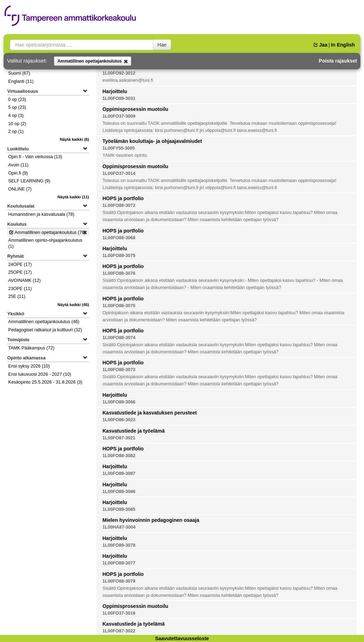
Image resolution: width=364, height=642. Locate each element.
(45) (73, 305)
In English (343, 45)
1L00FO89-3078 (119, 545)
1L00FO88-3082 (119, 456)
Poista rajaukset (338, 61)
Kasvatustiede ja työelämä (133, 431)
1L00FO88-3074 (119, 338)
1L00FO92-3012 (119, 73)
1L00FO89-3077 (119, 563)
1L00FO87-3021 (119, 438)
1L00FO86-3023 (119, 420)
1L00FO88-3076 (119, 273)
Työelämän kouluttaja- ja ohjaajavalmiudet (152, 141)
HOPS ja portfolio (123, 198)
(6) (74, 139)
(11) (73, 197)
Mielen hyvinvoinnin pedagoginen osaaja (151, 520)
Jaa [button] (320, 45)
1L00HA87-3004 (119, 527)
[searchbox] (82, 45)
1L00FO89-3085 (119, 509)
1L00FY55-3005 (119, 148)
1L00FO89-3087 (119, 474)
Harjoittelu (115, 91)
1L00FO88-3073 (119, 370)
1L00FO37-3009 (119, 116)
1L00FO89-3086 (119, 492)
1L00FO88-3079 (119, 581)
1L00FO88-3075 (119, 306)
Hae (162, 45)
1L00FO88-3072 (119, 205)
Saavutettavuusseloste (182, 638)
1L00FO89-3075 (119, 256)
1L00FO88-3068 (119, 238)
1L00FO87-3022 (119, 631)
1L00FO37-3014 (119, 173)
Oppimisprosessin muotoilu (135, 109)
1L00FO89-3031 (119, 98)
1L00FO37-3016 (119, 613)
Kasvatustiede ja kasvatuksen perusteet (149, 413)
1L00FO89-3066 (119, 402)
